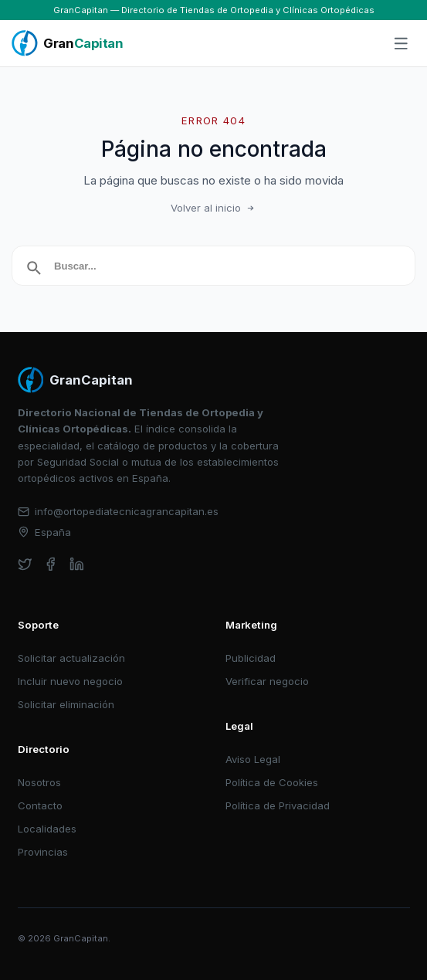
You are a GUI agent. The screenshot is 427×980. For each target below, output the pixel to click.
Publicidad (251, 658)
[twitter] (25, 564)
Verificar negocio (267, 681)
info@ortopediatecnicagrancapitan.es (119, 511)
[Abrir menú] (402, 44)
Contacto (40, 805)
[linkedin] (77, 564)
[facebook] (51, 564)
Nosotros (39, 782)
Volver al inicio (214, 208)
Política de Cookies (272, 782)
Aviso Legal (253, 759)
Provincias (43, 852)
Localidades (47, 829)
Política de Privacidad (278, 805)
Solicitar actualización (71, 658)
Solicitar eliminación (66, 704)
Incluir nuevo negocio (70, 681)
